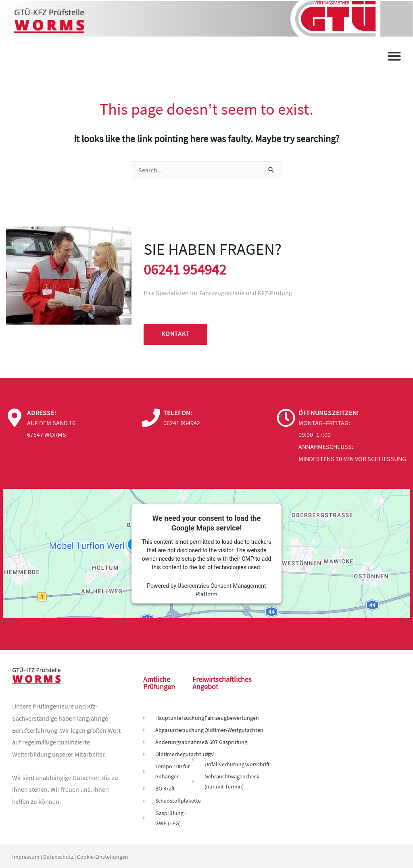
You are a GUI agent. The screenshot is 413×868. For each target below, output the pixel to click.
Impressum (26, 856)
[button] (395, 56)
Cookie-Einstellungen (103, 856)
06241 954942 (190, 269)
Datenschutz (58, 856)
